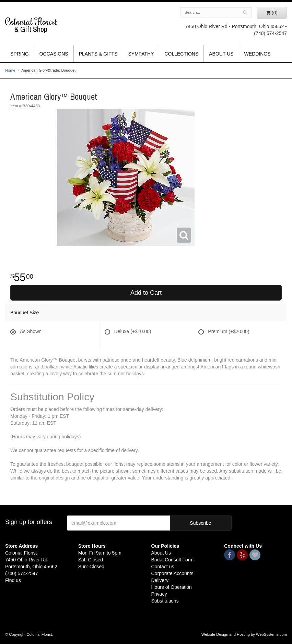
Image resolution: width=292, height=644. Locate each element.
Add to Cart (146, 293)
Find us (13, 580)
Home (10, 70)
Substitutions (165, 601)
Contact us (163, 567)
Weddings (258, 54)
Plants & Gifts (98, 54)
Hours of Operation (172, 587)
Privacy (159, 594)
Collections (181, 54)
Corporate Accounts (172, 573)
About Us (221, 54)
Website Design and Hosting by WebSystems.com (244, 634)
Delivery (160, 580)
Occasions (54, 54)
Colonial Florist (37, 25)
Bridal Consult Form (173, 560)
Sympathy (141, 54)
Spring (20, 54)
